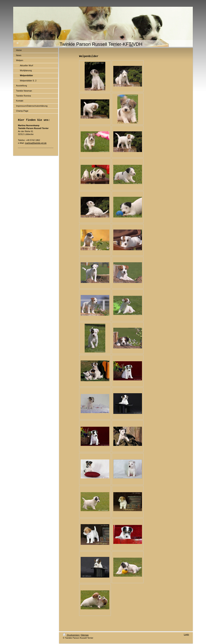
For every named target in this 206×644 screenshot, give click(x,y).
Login (186, 634)
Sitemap (85, 635)
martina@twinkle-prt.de (36, 143)
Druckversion (71, 635)
